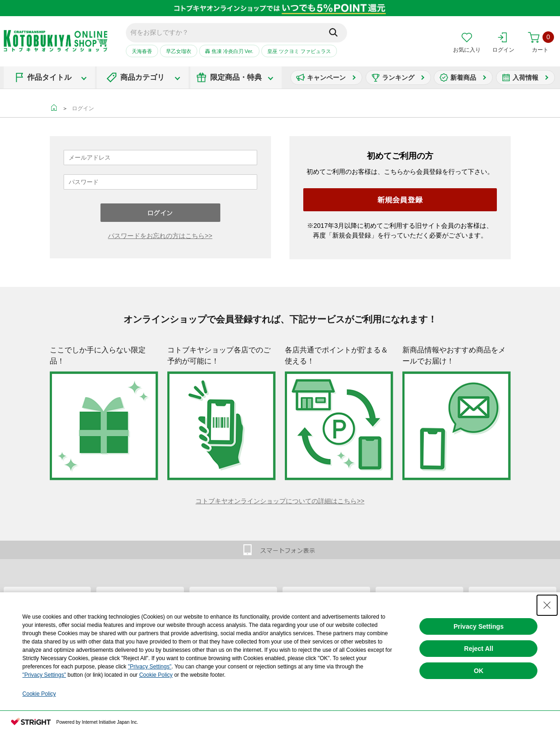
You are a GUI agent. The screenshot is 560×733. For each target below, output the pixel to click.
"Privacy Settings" (150, 667)
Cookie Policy (156, 675)
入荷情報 (525, 77)
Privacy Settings (479, 626)
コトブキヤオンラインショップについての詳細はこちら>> (280, 501)
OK (479, 671)
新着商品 (463, 77)
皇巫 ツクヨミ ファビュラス (299, 51)
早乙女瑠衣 (179, 51)
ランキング (398, 77)
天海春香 (142, 51)
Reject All (479, 649)
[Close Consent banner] (547, 605)
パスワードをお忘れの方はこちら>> (160, 236)
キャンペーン (326, 77)
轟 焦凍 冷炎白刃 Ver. (229, 51)
